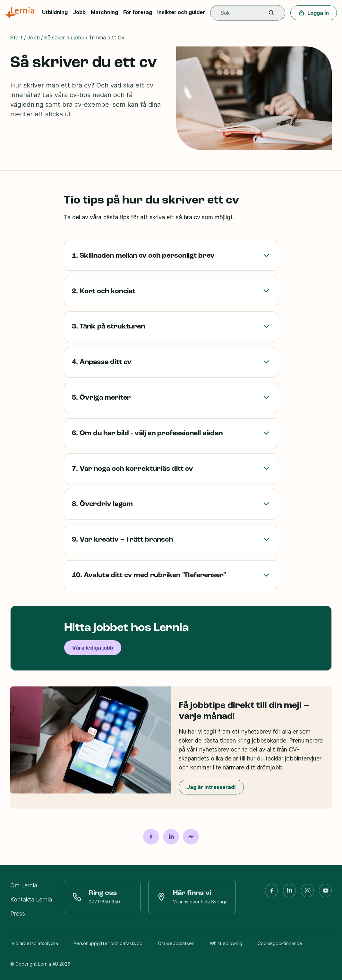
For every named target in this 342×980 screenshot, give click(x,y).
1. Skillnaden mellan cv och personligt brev (171, 256)
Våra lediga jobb (93, 648)
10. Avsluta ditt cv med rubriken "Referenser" (171, 575)
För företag (138, 12)
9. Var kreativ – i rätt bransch (171, 540)
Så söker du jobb (64, 37)
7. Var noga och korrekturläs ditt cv (171, 469)
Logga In (314, 13)
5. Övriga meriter (171, 398)
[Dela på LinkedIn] (171, 837)
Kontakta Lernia (31, 899)
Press (18, 914)
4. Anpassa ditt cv (171, 362)
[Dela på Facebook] (151, 837)
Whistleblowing (226, 943)
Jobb (79, 12)
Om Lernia (24, 885)
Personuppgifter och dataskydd (108, 943)
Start (17, 37)
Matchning (104, 12)
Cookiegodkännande (280, 943)
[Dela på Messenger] (191, 837)
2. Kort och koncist (171, 291)
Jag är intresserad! (211, 787)
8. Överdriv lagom (171, 504)
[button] (271, 13)
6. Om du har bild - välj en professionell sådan (171, 433)
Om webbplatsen (176, 943)
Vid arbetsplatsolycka (35, 943)
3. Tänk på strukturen (171, 327)
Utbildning (55, 12)
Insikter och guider (181, 12)
